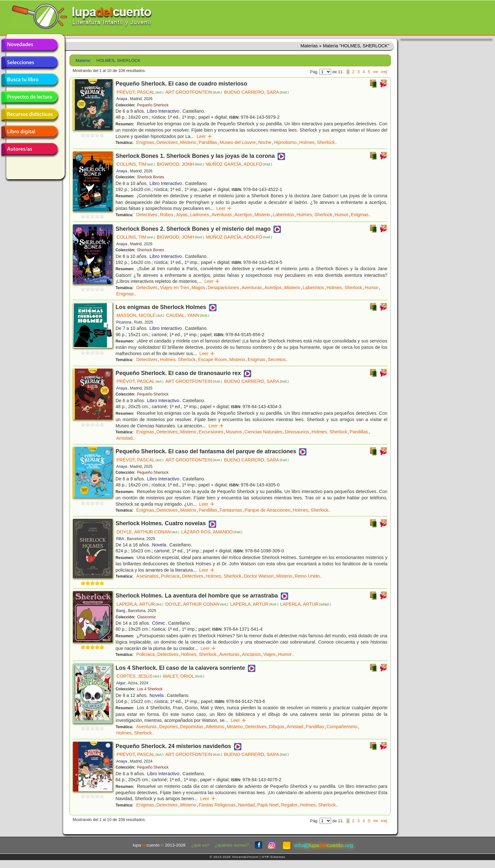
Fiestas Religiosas (217, 805)
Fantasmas (231, 510)
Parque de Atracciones (268, 510)
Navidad (246, 805)
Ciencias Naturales (263, 432)
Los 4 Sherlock (150, 689)
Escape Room (212, 360)
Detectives (167, 142)
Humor (341, 215)
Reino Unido (307, 576)
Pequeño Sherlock (153, 105)
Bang (121, 611)
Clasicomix (146, 617)
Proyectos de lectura (29, 97)
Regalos (289, 805)
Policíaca (170, 576)
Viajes (269, 654)
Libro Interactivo (163, 111)
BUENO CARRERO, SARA (256, 92)
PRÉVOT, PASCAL (140, 92)
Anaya (122, 99)
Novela (159, 545)
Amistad (124, 438)
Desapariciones (223, 288)
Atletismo (215, 727)
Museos (234, 432)
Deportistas (192, 727)
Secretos (277, 360)
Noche (265, 142)
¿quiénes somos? (232, 845)
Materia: (83, 60)
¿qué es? (200, 845)
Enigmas (145, 142)
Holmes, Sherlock (317, 142)
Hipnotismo (285, 142)
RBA (120, 539)
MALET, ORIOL (184, 676)
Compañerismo (342, 727)
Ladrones (200, 215)
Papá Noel (268, 805)
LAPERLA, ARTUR (140, 604)
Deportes (168, 727)
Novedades (29, 45)
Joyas (182, 215)
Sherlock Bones (151, 177)
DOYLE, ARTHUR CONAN (148, 532)
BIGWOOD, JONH (180, 164)
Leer (204, 136)
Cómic (159, 623)
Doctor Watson (259, 576)
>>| (384, 72)
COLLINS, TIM (136, 164)
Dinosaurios (297, 432)
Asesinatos (147, 576)
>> (376, 72)
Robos (167, 215)
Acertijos (243, 215)
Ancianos (251, 654)
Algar (121, 683)
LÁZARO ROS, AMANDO (212, 532)
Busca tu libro (29, 80)
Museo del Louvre (238, 142)
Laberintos (283, 215)
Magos (198, 288)
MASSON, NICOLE (140, 315)
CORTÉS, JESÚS (139, 676)
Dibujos (277, 727)
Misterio (188, 142)
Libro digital (29, 132)
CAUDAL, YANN (188, 315)
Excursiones (211, 432)
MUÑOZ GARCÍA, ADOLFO (239, 164)
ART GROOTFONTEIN (194, 92)
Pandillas (208, 142)
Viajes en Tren (175, 288)
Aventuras (222, 215)
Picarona (124, 322)
